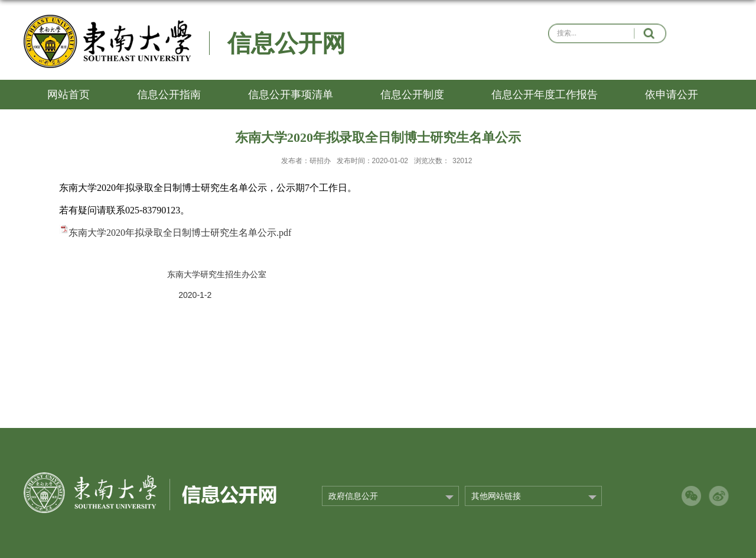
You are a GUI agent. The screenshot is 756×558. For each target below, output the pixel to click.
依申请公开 (672, 95)
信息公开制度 (412, 95)
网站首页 (69, 95)
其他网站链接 (496, 496)
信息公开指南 (169, 95)
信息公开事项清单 (291, 95)
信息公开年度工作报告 (545, 95)
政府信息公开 (353, 496)
